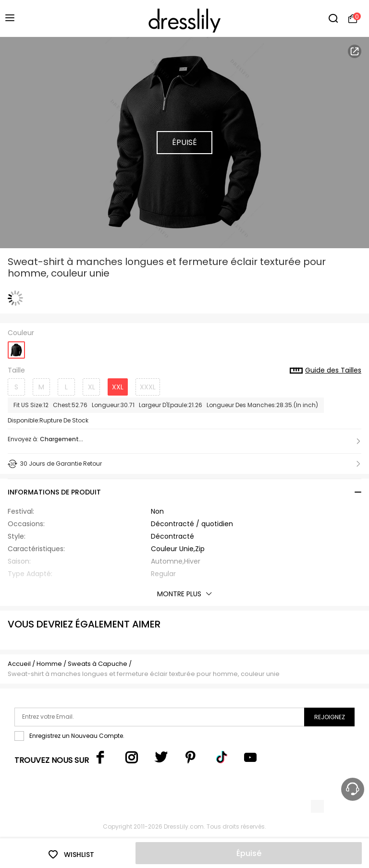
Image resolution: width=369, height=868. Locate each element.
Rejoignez (330, 717)
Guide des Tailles (326, 371)
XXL (118, 387)
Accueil (19, 664)
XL (92, 387)
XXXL (148, 387)
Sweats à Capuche (98, 664)
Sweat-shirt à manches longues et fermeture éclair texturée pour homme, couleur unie (144, 674)
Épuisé (249, 853)
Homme (49, 664)
